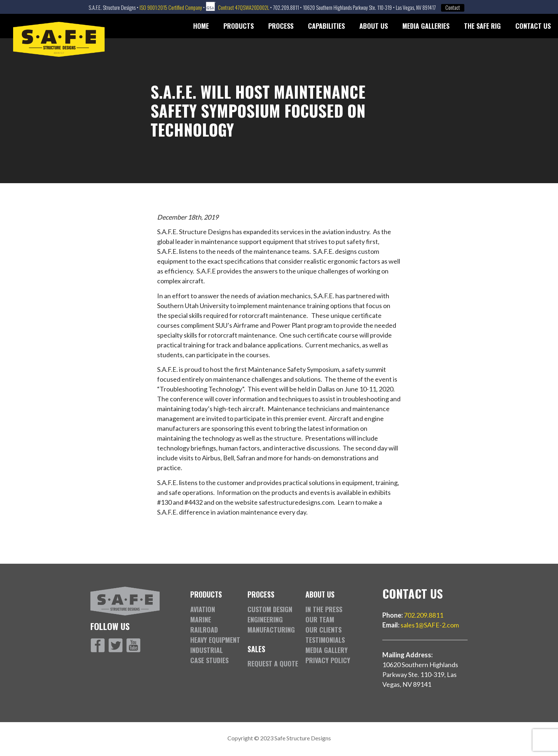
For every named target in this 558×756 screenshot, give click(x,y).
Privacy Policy (328, 660)
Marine (201, 619)
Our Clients (323, 630)
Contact (453, 8)
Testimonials (325, 640)
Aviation (203, 609)
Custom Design (270, 609)
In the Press (324, 609)
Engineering (265, 619)
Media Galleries (426, 26)
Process (281, 26)
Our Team (320, 619)
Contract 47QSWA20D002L (243, 7)
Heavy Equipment (215, 640)
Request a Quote (273, 664)
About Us (374, 26)
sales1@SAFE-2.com (430, 625)
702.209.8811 (424, 615)
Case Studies (209, 660)
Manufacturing (271, 630)
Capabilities (326, 26)
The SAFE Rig (482, 26)
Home (201, 26)
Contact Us (533, 26)
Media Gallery (327, 650)
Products (239, 26)
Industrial (206, 650)
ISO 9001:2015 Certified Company (171, 7)
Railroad (204, 630)
